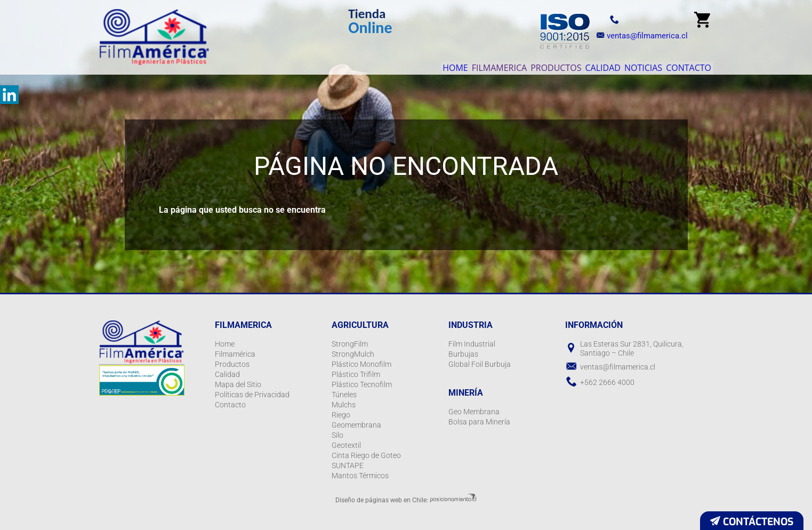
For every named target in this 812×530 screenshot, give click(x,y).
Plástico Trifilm (356, 374)
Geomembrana (356, 425)
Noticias (623, 65)
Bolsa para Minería (479, 422)
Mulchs (344, 405)
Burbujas (463, 354)
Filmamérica (235, 354)
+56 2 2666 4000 (630, 19)
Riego (341, 415)
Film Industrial (472, 344)
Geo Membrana (474, 412)
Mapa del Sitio (238, 384)
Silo (337, 435)
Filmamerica (439, 65)
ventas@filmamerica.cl (640, 35)
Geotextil (346, 445)
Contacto (682, 65)
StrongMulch (353, 354)
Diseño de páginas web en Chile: (382, 500)
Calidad (569, 65)
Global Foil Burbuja (480, 364)
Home (382, 65)
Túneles (344, 395)
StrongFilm (350, 344)
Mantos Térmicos (360, 476)
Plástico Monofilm (361, 364)
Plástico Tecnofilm (362, 384)
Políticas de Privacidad (252, 395)
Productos (509, 65)
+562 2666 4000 (607, 382)
